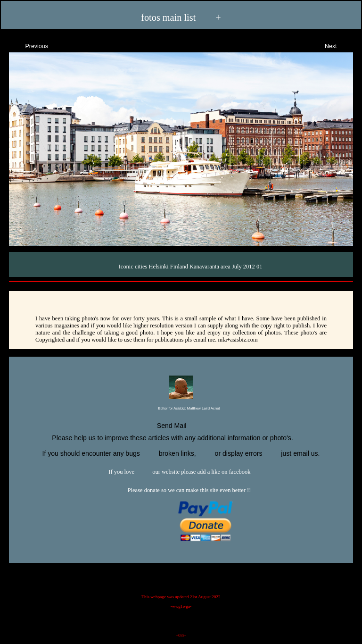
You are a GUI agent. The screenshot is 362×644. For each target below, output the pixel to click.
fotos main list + (181, 17)
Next (339, 45)
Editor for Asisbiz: (181, 409)
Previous (28, 45)
